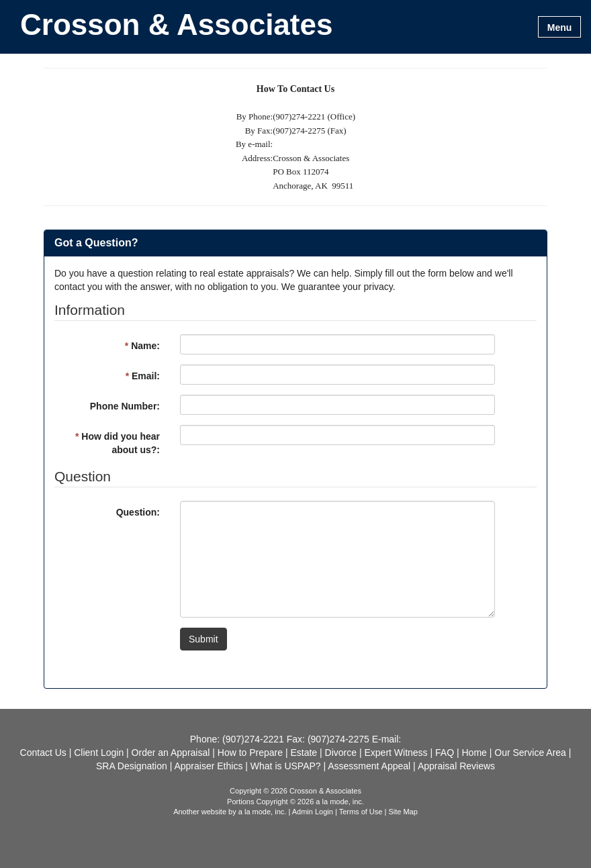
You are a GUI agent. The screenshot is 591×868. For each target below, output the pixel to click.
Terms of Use (361, 812)
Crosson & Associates (176, 26)
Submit (203, 639)
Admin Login (313, 812)
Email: (143, 376)
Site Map (403, 812)
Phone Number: (125, 406)
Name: (142, 346)
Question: (138, 512)
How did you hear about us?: (118, 443)
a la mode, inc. (263, 812)
